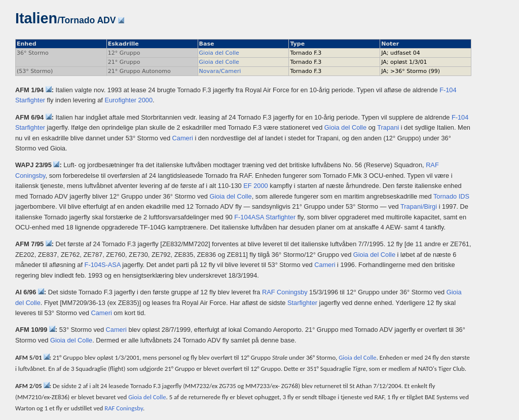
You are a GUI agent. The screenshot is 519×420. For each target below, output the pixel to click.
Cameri (183, 138)
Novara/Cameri (220, 71)
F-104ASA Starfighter (265, 217)
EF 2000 (255, 186)
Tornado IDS (451, 196)
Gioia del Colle (219, 53)
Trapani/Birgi (419, 206)
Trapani (388, 127)
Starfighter (302, 303)
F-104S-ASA (103, 265)
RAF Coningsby (285, 292)
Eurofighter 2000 (128, 100)
